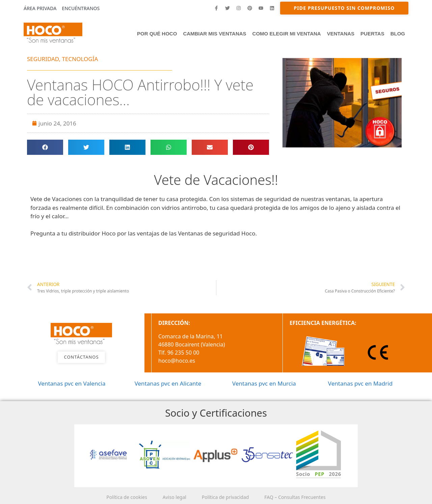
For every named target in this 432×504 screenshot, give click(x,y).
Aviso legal (174, 497)
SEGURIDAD (43, 59)
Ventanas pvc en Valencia (72, 383)
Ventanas (341, 34)
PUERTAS (372, 34)
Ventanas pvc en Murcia (264, 383)
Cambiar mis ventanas (214, 34)
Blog (398, 34)
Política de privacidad (226, 497)
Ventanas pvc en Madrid (360, 383)
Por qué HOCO (157, 34)
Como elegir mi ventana (287, 34)
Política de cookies (125, 497)
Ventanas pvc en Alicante (168, 383)
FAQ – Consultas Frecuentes (297, 497)
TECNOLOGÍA (80, 59)
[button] (45, 147)
